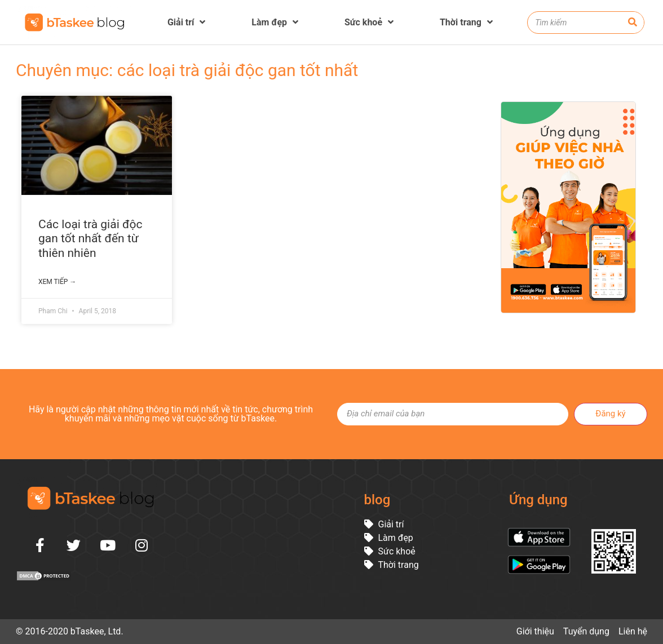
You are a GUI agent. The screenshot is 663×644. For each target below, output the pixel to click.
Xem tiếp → (57, 282)
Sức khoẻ (369, 22)
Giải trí (187, 22)
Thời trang (466, 22)
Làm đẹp (275, 22)
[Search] (633, 23)
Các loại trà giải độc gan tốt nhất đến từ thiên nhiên (90, 238)
